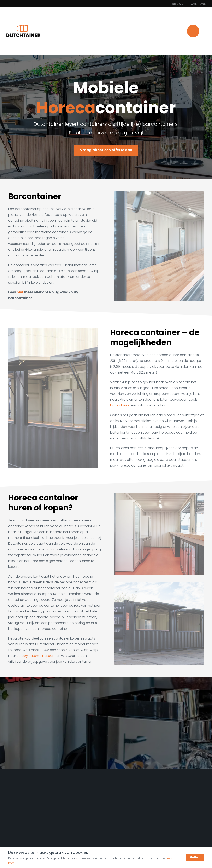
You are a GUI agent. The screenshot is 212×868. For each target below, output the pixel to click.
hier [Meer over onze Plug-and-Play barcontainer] (20, 292)
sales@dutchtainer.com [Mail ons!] (36, 656)
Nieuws (178, 4)
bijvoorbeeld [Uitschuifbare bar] (120, 405)
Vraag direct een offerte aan (106, 150)
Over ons (198, 4)
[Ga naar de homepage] (23, 31)
